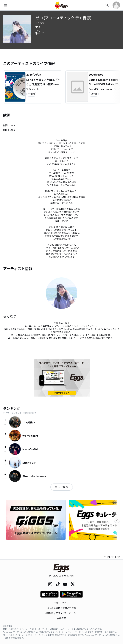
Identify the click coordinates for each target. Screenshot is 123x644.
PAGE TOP (112, 557)
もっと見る (62, 487)
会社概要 (61, 618)
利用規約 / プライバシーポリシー (61, 613)
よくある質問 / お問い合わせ (61, 608)
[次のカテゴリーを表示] (117, 87)
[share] (38, 33)
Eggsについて (62, 602)
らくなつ (40, 23)
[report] (43, 33)
